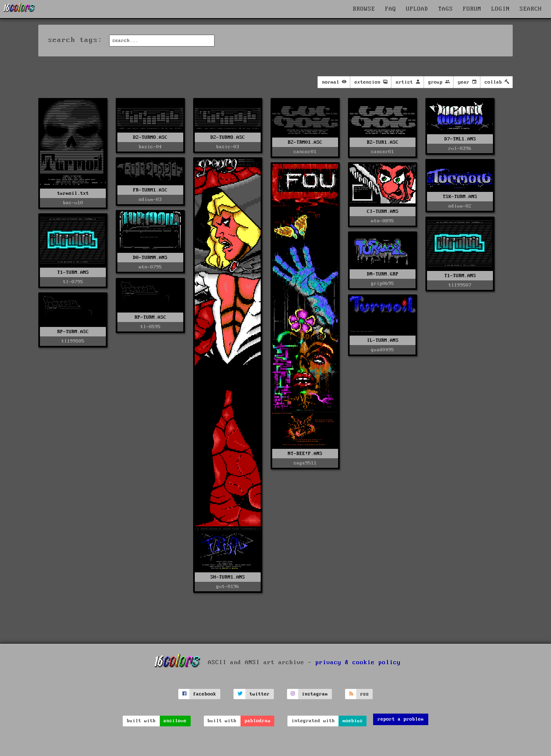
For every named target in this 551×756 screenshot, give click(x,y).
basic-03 (228, 147)
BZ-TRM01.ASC (305, 142)
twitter (260, 694)
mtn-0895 (383, 221)
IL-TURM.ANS (383, 340)
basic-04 (150, 147)
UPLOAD (417, 9)
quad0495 (383, 350)
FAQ (391, 9)
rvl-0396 (460, 148)
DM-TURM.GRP (383, 274)
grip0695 (383, 283)
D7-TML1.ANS (460, 139)
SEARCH (531, 9)
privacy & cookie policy (358, 663)
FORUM (472, 9)
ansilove (175, 721)
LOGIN (501, 9)
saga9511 (305, 463)
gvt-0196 (228, 587)
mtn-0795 (150, 267)
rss (365, 694)
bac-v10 (73, 203)
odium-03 (150, 199)
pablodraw (258, 721)
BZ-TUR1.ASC (383, 142)
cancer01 (305, 152)
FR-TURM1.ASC (150, 190)
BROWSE (364, 9)
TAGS (446, 9)
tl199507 (460, 285)
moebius (353, 721)
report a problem (401, 719)
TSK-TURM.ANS (460, 197)
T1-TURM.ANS (73, 272)
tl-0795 (73, 282)
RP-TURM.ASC (151, 317)
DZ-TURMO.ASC (150, 137)
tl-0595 (151, 327)
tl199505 (73, 341)
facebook (205, 694)
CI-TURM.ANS (383, 211)
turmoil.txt (73, 193)
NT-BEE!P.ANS (305, 454)
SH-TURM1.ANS (228, 577)
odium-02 (460, 206)
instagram (315, 694)
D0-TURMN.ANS (150, 258)
